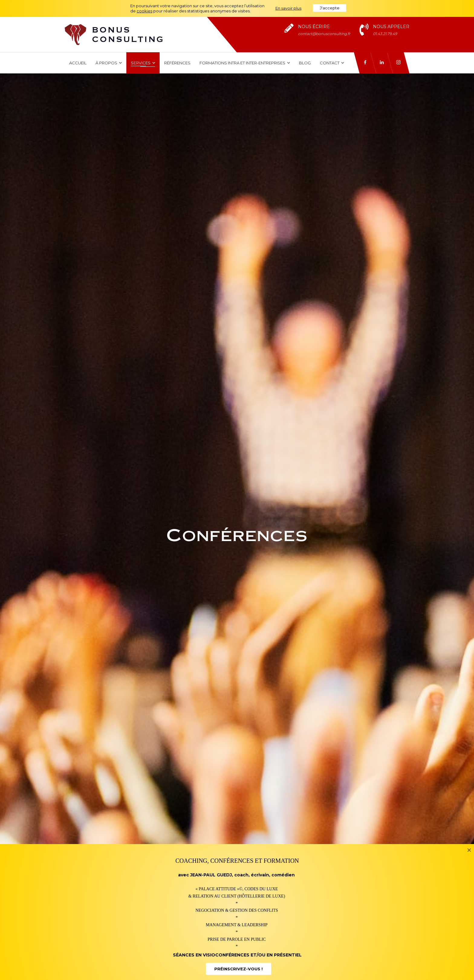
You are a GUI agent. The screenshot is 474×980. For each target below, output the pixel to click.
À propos (109, 63)
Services (143, 63)
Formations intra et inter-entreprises (245, 63)
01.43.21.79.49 (385, 34)
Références (177, 63)
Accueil (78, 63)
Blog (305, 63)
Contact (332, 63)
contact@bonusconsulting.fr (324, 34)
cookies (144, 11)
